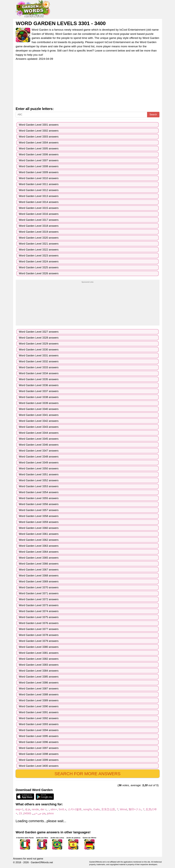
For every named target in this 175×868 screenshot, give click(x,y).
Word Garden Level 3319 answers (39, 232)
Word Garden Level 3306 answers (39, 154)
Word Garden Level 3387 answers (39, 689)
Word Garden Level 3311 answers (39, 184)
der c (44, 809)
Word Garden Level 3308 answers (39, 166)
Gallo (97, 809)
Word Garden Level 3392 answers (39, 718)
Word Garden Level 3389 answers (39, 700)
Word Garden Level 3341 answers (39, 415)
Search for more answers (87, 774)
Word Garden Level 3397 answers (39, 748)
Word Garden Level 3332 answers (39, 361)
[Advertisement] (88, 85)
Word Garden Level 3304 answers (39, 143)
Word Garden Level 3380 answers (39, 647)
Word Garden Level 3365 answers (39, 558)
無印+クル (135, 809)
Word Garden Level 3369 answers (39, 582)
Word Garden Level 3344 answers (39, 433)
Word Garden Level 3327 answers (39, 332)
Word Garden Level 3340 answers (39, 409)
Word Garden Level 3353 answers (39, 486)
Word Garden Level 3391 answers (39, 712)
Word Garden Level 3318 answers (39, 226)
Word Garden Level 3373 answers (39, 605)
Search (153, 115)
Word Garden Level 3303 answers (39, 137)
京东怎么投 (108, 809)
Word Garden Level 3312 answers (39, 190)
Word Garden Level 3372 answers (39, 599)
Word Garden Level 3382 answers (39, 659)
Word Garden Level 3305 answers (39, 149)
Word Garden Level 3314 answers (39, 202)
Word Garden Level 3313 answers (39, 196)
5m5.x (62, 809)
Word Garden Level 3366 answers (39, 564)
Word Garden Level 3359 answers (39, 522)
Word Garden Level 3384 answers (39, 671)
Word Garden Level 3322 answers (39, 250)
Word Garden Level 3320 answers (39, 238)
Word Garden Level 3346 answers (39, 445)
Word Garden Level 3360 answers (39, 528)
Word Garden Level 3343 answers (39, 427)
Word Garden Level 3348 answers (39, 457)
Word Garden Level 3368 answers (39, 576)
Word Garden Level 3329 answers (39, 344)
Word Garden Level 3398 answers (39, 754)
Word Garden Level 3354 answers (39, 492)
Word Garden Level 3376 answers (39, 623)
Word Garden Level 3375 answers (39, 617)
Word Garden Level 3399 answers (39, 760)
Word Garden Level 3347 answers (39, 451)
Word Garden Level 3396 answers (39, 742)
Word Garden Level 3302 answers (39, 131)
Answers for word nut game (28, 859)
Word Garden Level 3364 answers (39, 552)
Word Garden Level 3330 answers (39, 350)
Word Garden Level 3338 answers (39, 397)
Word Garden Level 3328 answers (39, 338)
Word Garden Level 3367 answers (39, 570)
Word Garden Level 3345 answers (39, 439)
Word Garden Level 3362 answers (39, 540)
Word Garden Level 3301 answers (39, 125)
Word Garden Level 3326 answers (39, 273)
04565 (27, 813)
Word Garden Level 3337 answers (39, 391)
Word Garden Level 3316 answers (39, 214)
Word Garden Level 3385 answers (39, 677)
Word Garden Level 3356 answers (39, 504)
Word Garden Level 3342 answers (39, 421)
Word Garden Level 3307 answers (39, 160)
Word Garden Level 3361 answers (39, 534)
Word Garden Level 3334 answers (39, 373)
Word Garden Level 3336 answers (39, 385)
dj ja (28, 809)
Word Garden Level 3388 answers (39, 695)
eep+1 (20, 809)
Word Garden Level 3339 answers (39, 403)
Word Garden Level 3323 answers (39, 256)
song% (87, 809)
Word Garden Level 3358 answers (39, 516)
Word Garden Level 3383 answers (39, 665)
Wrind (123, 809)
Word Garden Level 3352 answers (39, 480)
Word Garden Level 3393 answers (39, 724)
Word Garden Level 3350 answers (39, 469)
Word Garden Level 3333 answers (39, 367)
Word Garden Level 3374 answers (39, 611)
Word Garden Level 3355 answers (39, 498)
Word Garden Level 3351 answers (39, 474)
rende (35, 809)
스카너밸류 (75, 809)
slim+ (54, 809)
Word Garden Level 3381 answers (39, 653)
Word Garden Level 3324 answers (39, 262)
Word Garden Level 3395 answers (39, 736)
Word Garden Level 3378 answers (39, 635)
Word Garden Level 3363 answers (39, 546)
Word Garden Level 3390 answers (39, 706)
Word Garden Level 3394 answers (39, 730)
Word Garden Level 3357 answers (39, 510)
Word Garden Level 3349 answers (39, 463)
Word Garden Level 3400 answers (39, 766)
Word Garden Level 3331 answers (39, 356)
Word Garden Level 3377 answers (39, 629)
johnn (50, 813)
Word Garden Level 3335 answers (39, 379)
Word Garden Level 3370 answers (39, 587)
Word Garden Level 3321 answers (39, 244)
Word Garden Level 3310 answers (39, 178)
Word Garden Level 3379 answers (39, 641)
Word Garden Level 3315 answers (39, 208)
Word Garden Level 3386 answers (39, 683)
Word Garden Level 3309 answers (39, 172)
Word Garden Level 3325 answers (39, 267)
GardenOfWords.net (42, 862)
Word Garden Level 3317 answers (39, 220)
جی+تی (37, 813)
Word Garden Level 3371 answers (39, 593)
